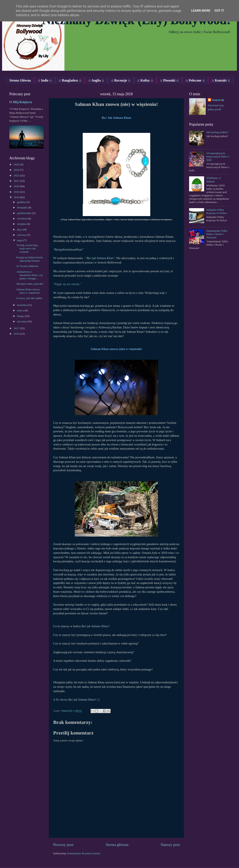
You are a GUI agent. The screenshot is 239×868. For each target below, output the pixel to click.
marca (21, 310)
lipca (20, 229)
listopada (22, 207)
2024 (17, 170)
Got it (219, 11)
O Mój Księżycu (21, 102)
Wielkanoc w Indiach (214, 180)
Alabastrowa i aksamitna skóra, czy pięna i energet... (30, 275)
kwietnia (22, 305)
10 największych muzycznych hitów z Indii (218, 156)
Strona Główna (20, 80)
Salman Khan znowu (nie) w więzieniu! (28, 291)
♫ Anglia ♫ (96, 80)
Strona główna (117, 845)
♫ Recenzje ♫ (121, 80)
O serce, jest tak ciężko (29, 298)
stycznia (22, 321)
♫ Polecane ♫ (195, 80)
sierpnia (22, 224)
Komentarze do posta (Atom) (84, 853)
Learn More (201, 11)
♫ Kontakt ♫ (221, 80)
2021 (17, 181)
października (25, 213)
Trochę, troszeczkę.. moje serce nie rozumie (28, 248)
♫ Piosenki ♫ (169, 80)
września (22, 218)
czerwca (22, 235)
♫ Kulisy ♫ (145, 80)
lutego (21, 316)
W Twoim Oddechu (27, 266)
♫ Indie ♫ (45, 80)
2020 (17, 186)
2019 (17, 192)
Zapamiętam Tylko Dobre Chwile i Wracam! (217, 234)
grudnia (22, 202)
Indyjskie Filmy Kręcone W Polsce (217, 211)
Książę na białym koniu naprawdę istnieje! (30, 259)
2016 (17, 334)
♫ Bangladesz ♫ (70, 80)
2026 (17, 164)
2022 (17, 175)
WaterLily (218, 100)
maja (20, 240)
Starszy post (170, 845)
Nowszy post (63, 845)
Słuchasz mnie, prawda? (30, 284)
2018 (17, 197)
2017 (17, 328)
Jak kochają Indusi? (217, 132)
